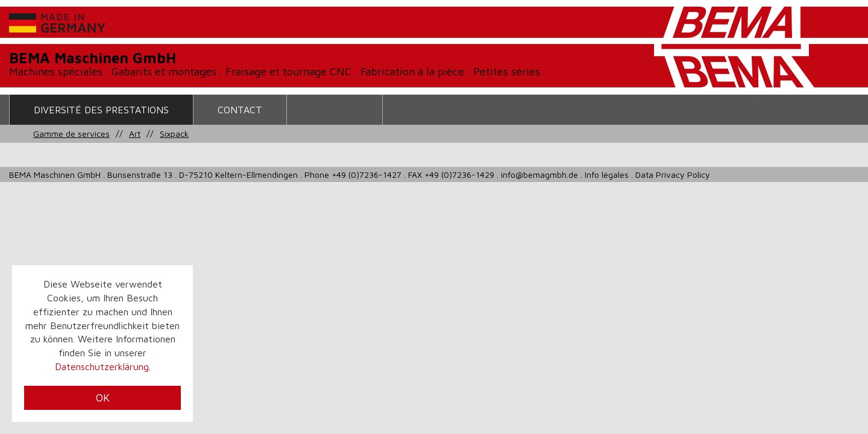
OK (103, 398)
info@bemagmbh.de (539, 175)
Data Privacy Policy (673, 175)
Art (135, 134)
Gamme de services (71, 134)
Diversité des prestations (101, 110)
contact (240, 110)
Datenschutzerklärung (102, 366)
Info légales (607, 175)
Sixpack (174, 134)
